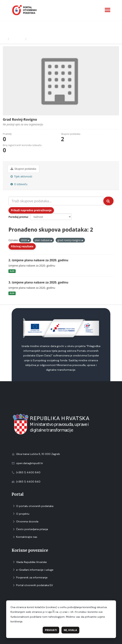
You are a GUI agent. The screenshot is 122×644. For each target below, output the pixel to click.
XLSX (12, 271)
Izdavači (17, 39)
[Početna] (4, 39)
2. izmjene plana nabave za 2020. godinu (38, 260)
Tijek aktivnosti (21, 176)
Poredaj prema (18, 217)
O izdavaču (19, 184)
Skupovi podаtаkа (23, 169)
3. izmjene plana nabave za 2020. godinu (38, 282)
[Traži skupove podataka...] (56, 201)
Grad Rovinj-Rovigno (45, 39)
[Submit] (108, 201)
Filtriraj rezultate (22, 246)
